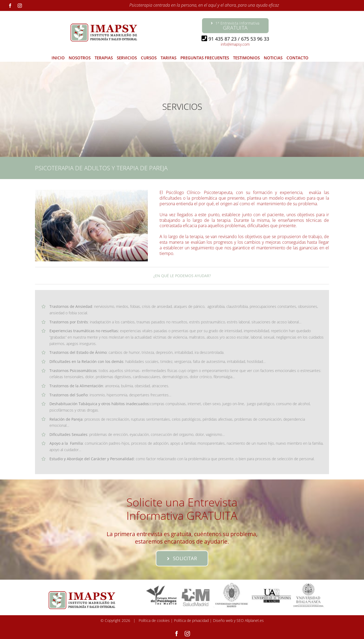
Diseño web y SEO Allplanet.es (238, 620)
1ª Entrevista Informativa (235, 26)
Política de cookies (154, 620)
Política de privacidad (191, 620)
